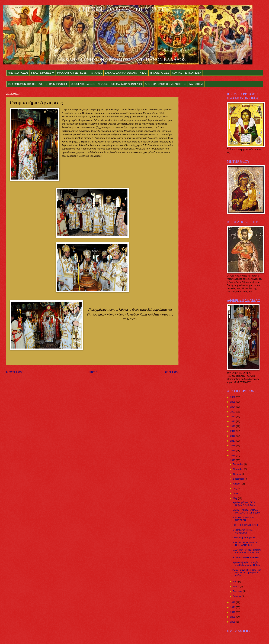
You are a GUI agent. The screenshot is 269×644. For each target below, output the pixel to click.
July (235, 489)
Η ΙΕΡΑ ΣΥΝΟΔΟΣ (18, 73)
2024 (233, 407)
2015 (233, 451)
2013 (233, 460)
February (238, 591)
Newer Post (14, 372)
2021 (233, 421)
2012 (233, 602)
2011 (233, 607)
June (236, 493)
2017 (233, 441)
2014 (233, 455)
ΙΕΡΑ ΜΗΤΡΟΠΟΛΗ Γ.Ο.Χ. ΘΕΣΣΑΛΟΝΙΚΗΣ (246, 544)
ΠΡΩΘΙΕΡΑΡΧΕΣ (159, 73)
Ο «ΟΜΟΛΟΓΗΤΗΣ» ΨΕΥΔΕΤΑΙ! (243, 531)
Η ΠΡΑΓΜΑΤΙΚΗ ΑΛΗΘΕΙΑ (246, 557)
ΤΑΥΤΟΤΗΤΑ (196, 84)
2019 (233, 431)
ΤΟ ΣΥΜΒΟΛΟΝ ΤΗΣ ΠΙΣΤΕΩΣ (25, 84)
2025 (233, 402)
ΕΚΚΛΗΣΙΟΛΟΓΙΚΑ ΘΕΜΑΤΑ (121, 73)
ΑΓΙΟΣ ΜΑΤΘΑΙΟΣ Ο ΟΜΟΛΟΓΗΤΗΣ (165, 84)
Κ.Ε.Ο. (143, 73)
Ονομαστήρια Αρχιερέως (245, 537)
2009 (233, 617)
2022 (233, 416)
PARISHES (96, 73)
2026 (233, 397)
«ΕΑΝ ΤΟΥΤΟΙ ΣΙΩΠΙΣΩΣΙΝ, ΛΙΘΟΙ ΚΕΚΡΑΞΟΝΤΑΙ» (247, 551)
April (236, 582)
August (237, 484)
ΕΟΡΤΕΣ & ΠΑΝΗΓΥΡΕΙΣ (245, 525)
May (235, 498)
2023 (233, 412)
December (238, 464)
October (237, 474)
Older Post (171, 372)
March (236, 586)
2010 (233, 612)
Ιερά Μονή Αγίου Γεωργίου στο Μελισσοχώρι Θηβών (246, 564)
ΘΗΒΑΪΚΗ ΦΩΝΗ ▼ (57, 84)
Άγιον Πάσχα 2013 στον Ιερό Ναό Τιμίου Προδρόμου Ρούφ (247, 573)
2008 (233, 622)
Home (93, 372)
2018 (233, 436)
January (237, 596)
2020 (233, 426)
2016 (233, 446)
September (239, 479)
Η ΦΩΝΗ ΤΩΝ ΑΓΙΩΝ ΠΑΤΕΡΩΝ (243, 519)
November (238, 469)
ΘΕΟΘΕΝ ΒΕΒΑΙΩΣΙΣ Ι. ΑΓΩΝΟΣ (89, 84)
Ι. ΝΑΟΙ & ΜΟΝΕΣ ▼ (43, 73)
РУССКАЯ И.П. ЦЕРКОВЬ (72, 73)
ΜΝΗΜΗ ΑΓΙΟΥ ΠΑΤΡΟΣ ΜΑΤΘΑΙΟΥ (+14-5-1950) (246, 511)
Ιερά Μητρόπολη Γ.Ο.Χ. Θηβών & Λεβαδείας (244, 504)
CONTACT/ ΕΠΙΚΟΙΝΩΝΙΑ (187, 73)
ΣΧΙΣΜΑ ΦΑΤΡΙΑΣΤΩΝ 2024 (126, 84)
